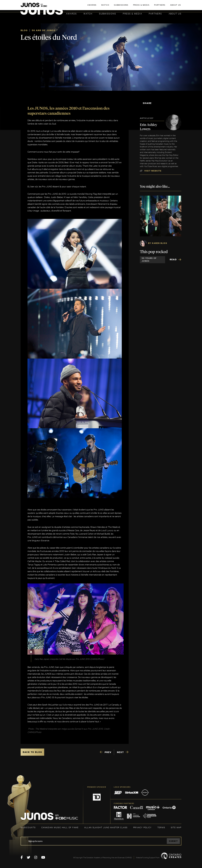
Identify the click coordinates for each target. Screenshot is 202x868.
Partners (155, 13)
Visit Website (153, 171)
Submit (173, 841)
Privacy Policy (142, 827)
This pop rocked (154, 252)
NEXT (120, 752)
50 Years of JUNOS (149, 259)
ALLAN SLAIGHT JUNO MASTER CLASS (106, 827)
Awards (71, 13)
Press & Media (132, 13)
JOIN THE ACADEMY (142, 7)
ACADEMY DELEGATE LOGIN (168, 7)
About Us (175, 13)
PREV (108, 752)
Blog (24, 30)
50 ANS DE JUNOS (44, 30)
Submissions (108, 13)
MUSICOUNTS (28, 827)
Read (173, 259)
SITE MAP (176, 827)
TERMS (161, 827)
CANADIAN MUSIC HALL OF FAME (60, 827)
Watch (88, 13)
